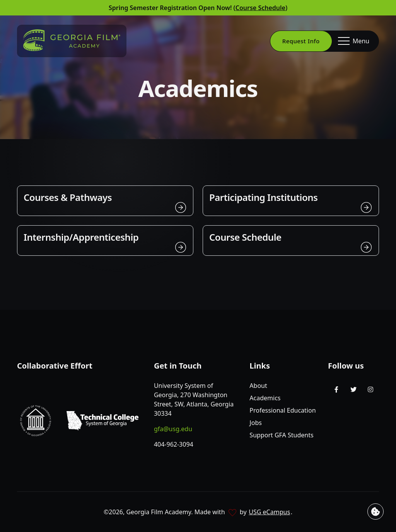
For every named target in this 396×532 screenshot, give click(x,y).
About (258, 386)
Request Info (301, 41)
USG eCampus (269, 512)
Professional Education (282, 410)
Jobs (256, 423)
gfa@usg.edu (173, 429)
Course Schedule (260, 8)
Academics (265, 398)
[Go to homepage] (72, 40)
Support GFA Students (281, 435)
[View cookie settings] (376, 512)
